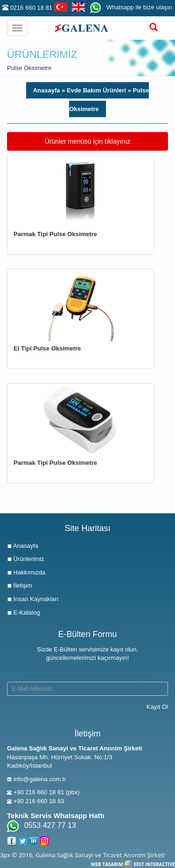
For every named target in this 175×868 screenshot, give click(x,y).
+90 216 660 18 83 (39, 801)
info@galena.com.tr (40, 779)
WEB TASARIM (107, 864)
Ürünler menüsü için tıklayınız (87, 141)
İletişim (20, 585)
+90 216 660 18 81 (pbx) (47, 792)
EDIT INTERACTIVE (154, 864)
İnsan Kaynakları (33, 599)
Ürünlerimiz (25, 559)
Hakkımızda (26, 572)
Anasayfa (47, 90)
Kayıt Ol (157, 707)
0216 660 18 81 (31, 8)
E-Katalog (24, 612)
